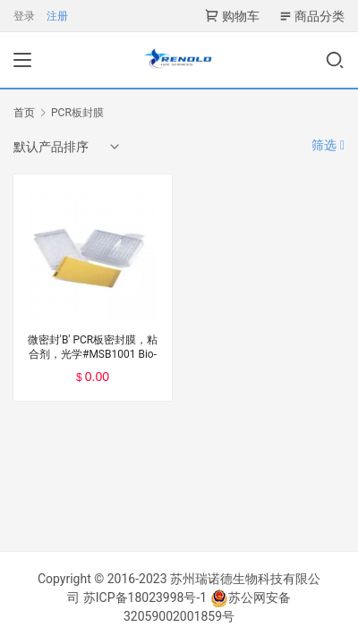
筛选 (328, 145)
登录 (24, 16)
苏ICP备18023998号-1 (145, 597)
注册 (57, 16)
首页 (24, 113)
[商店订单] (68, 147)
